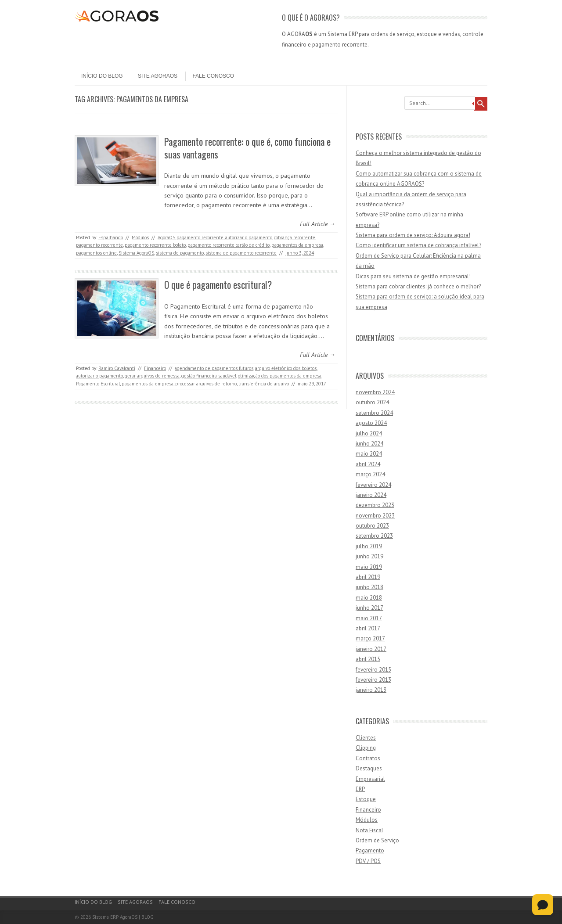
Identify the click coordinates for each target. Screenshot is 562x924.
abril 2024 (368, 464)
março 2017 (370, 638)
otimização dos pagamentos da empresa (280, 376)
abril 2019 (368, 577)
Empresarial (370, 779)
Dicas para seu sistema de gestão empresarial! (413, 276)
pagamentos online (96, 253)
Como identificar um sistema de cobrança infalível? (418, 245)
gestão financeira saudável (209, 376)
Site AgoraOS (158, 76)
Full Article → (318, 224)
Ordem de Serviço (377, 840)
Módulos (140, 237)
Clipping (366, 748)
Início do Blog (102, 76)
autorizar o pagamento (249, 237)
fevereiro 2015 (373, 670)
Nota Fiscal (369, 830)
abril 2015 (368, 659)
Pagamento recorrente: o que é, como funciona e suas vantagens (247, 148)
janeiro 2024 (371, 495)
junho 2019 (369, 556)
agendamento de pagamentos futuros (214, 368)
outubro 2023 (372, 526)
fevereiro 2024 (373, 485)
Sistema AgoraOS (136, 253)
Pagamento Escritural (98, 384)
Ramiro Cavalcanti (117, 368)
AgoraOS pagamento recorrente (191, 237)
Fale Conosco (213, 76)
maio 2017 (369, 618)
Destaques (369, 768)
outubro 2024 (372, 402)
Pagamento (370, 850)
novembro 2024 (375, 392)
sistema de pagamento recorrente (241, 253)
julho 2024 (369, 433)
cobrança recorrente (295, 237)
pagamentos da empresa (297, 245)
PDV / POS (368, 861)
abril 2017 (368, 628)
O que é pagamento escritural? (218, 284)
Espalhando (111, 237)
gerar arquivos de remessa (152, 376)
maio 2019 (369, 567)
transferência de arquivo (264, 384)
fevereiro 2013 (373, 680)
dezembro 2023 (375, 505)
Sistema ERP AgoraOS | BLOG (123, 917)
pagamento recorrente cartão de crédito (229, 245)
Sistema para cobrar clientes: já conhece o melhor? (418, 286)
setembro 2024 (374, 413)
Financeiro (155, 368)
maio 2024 (369, 454)
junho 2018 (369, 587)
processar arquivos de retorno (206, 384)
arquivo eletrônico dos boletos (286, 368)
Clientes (366, 738)
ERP (360, 789)
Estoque (366, 799)
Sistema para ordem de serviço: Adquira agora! (413, 235)
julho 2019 (369, 546)
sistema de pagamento (180, 253)
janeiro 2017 (371, 649)
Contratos (368, 758)
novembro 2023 (375, 516)
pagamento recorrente (99, 245)
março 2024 (370, 474)
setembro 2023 (374, 536)
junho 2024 (369, 444)
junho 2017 (369, 608)
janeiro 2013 (371, 690)
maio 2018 (369, 598)
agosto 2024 (371, 423)
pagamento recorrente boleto (155, 245)
